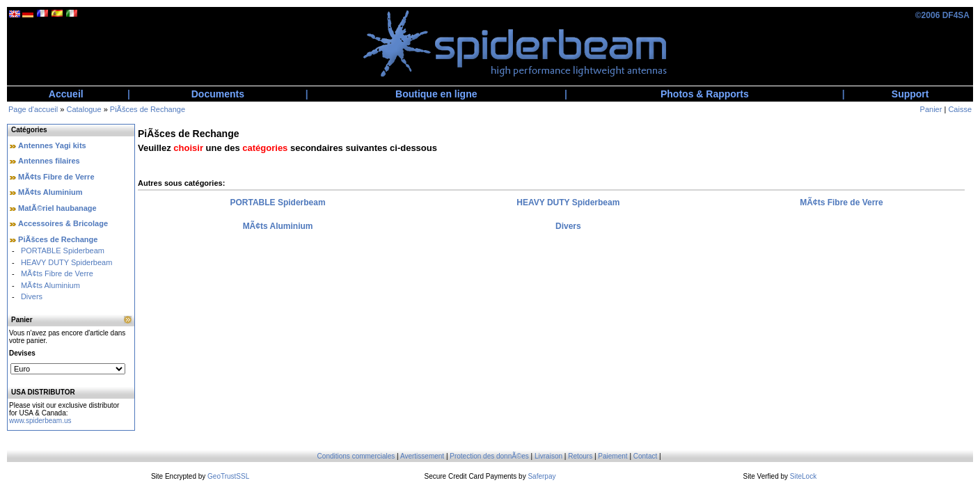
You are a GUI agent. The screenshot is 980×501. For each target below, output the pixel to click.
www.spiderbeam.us (40, 421)
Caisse (960, 109)
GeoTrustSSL (228, 476)
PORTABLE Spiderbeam (63, 250)
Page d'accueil (33, 109)
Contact (645, 456)
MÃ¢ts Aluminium (50, 192)
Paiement (612, 456)
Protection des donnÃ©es (489, 456)
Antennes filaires (49, 161)
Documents (218, 94)
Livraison (548, 456)
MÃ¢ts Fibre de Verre (56, 177)
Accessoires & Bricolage (63, 223)
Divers (32, 296)
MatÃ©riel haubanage (57, 208)
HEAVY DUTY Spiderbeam (66, 262)
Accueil (66, 94)
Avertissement (422, 456)
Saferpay (542, 476)
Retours (580, 456)
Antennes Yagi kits (52, 145)
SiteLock (803, 476)
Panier (931, 109)
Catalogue (84, 109)
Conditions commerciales (356, 456)
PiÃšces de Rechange (148, 109)
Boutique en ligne (436, 94)
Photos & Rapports (705, 94)
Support (910, 94)
